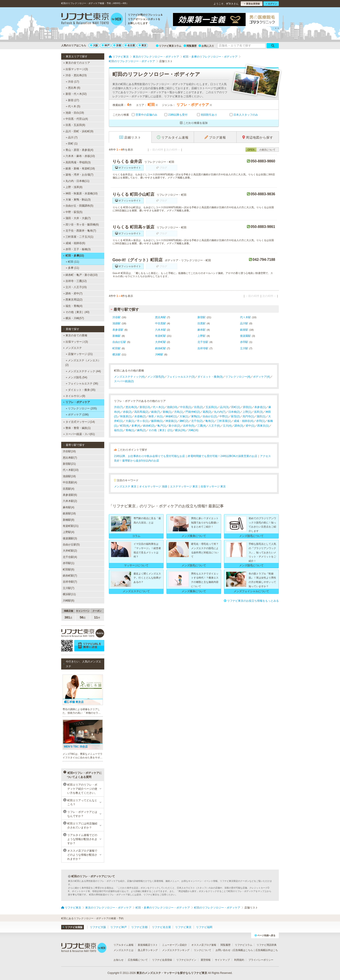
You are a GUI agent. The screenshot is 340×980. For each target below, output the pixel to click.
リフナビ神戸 (119, 927)
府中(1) (250, 426)
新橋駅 (117, 336)
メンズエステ (72, 348)
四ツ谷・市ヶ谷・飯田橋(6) (81, 225)
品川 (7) (72, 137)
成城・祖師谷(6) (74, 243)
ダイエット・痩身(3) (210, 377)
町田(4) (125, 426)
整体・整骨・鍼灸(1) (77, 428)
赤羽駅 (244, 342)
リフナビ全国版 (72, 927)
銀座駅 (244, 330)
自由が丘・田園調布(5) (78, 206)
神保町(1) (171, 416)
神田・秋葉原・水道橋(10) (80, 193)
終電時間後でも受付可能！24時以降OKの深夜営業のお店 (222, 456)
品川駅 (244, 323)
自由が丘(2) (210, 416)
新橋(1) (167, 412)
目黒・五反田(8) (74, 125)
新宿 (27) (72, 100)
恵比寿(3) (131, 407)
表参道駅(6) (70, 495)
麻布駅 (202, 330)
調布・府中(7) (73, 293)
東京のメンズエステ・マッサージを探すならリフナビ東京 (172, 973)
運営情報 (206, 960)
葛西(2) (207, 412)
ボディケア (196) (77, 415)
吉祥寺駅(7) (70, 582)
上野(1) (247, 412)
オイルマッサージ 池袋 (153, 486)
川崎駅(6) (69, 601)
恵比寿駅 (160, 317)
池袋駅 (117, 323)
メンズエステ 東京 (125, 486)
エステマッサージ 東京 (184, 486)
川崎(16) (193, 430)
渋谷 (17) (72, 82)
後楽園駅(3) (70, 538)
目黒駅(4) (69, 489)
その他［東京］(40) (76, 312)
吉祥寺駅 (203, 348)
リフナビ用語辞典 (267, 945)
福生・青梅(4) (73, 306)
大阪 (94, 45)
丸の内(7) (220, 412)
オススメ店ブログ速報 (204, 945)
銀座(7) (156, 412)
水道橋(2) (140, 416)
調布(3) (239, 426)
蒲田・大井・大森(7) (77, 218)
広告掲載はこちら (243, 950)
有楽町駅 (160, 336)
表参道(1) (260, 407)
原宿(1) (247, 407)
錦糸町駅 (160, 348)
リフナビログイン (186, 960)
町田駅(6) (69, 569)
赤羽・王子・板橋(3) (77, 249)
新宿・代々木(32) (75, 94)
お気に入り (206, 46)
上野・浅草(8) (73, 187)
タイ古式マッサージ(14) (79, 422)
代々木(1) (159, 407)
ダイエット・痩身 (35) (81, 390)
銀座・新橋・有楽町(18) (79, 169)
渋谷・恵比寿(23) (75, 75)
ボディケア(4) (261, 377)
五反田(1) (211, 407)
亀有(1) (210, 421)
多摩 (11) (72, 268)
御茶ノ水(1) (156, 416)
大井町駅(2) (70, 551)
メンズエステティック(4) (129, 377)
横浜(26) (180, 430)
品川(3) (224, 407)
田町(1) (236, 407)
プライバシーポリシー (261, 960)
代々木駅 (245, 317)
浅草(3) (258, 412)
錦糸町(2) (149, 426)
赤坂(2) (127, 412)
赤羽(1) (261, 421)
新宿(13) (145, 407)
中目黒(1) (186, 407)
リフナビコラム (244, 945)
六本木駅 (160, 330)
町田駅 (117, 348)
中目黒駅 (160, 323)
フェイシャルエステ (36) (82, 384)
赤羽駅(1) (69, 563)
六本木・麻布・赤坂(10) (79, 156)
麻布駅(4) (69, 507)
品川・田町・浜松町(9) (78, 131)
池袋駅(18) (69, 476)
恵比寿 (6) (73, 88)
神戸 (106, 45)
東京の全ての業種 (75, 335)
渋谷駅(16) (69, 451)
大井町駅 (160, 342)
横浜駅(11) (69, 594)
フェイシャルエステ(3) (181, 377)
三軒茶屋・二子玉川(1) (78, 237)
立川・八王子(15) (75, 287)
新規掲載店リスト (148, 945)
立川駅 (244, 348)
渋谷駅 (117, 317)
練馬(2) (141, 430)
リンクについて (203, 950)
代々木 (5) (73, 106)
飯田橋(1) (157, 421)
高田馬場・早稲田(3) (77, 162)
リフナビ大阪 (98, 927)
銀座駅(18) (69, 513)
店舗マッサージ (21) (79, 354)
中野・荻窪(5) (73, 212)
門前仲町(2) (193, 412)
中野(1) (224, 416)
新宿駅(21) (69, 464)
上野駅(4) (69, 532)
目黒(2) (198, 407)
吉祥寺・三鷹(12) (75, 281)
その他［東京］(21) (160, 430)
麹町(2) (184, 421)
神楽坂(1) (171, 421)
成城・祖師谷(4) (244, 421)
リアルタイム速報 (124, 945)
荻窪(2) (235, 416)
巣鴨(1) (195, 416)
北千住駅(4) (70, 557)
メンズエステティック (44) (83, 371)
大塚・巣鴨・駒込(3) (77, 200)
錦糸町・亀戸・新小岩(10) (80, 275)
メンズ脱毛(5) (156, 377)
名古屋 (130, 45)
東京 (143, 45)
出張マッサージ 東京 (213, 486)
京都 (117, 45)
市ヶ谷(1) (143, 421)
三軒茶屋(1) (224, 421)
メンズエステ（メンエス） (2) (83, 363)
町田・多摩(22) (73, 256)
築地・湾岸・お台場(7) (78, 175)
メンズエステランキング (176, 950)
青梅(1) (130, 430)
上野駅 (202, 336)
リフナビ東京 (183, 927)
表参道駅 (118, 330)
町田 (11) (72, 262)
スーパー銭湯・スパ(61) (79, 434)
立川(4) (227, 426)
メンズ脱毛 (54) (76, 377)
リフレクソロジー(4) (238, 377)
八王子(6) (214, 426)
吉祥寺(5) (189, 426)
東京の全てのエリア (77, 63)
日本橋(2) (234, 412)
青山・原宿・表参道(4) (78, 150)
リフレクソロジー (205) (81, 408)
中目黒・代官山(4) (76, 119)
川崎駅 (159, 354)
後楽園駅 (245, 336)
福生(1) (118, 430)
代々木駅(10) (71, 470)
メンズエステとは (124, 950)
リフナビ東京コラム (169, 46)
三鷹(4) (202, 426)
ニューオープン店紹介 (175, 945)
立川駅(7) (69, 588)
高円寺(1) (248, 416)
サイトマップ (222, 960)
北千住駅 (203, 342)
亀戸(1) (162, 426)
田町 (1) (72, 144)
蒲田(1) (261, 416)
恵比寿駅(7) (70, 458)
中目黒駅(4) (70, 482)
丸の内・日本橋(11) (76, 181)
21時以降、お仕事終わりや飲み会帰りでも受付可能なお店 (149, 456)
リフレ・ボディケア (76, 402)
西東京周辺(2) (73, 300)
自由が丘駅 (119, 342)
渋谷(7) (118, 407)
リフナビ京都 (139, 927)
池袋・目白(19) (74, 113)
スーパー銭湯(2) (124, 381)
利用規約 (239, 960)
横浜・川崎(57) (74, 318)
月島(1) (178, 412)
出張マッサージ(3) (76, 69)
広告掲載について (138, 960)
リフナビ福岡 (204, 927)
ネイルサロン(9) (74, 396)
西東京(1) (263, 426)
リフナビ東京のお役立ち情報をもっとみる (251, 601)
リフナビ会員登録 (162, 960)
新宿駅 (202, 317)
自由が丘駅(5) (71, 545)
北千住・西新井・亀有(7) (80, 231)
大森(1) (130, 421)
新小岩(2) (174, 426)
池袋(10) (172, 407)
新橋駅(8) (69, 520)
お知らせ (119, 960)
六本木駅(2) (70, 501)
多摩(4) (136, 426)
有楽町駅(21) (71, 526)
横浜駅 (117, 354)
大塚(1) (184, 416)
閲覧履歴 (190, 46)
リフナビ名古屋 (161, 927)
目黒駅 (202, 323)
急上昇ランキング (148, 950)
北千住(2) (197, 421)
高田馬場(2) (141, 412)
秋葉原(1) (126, 416)
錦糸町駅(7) (70, 576)
